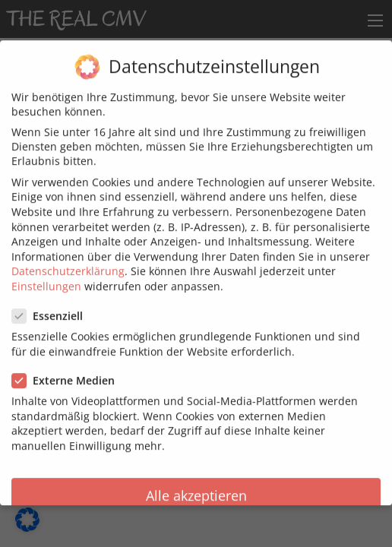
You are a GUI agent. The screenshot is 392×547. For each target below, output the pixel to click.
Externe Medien (68, 372)
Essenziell (52, 307)
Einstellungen (46, 278)
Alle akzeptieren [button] (196, 486)
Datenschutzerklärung (68, 262)
